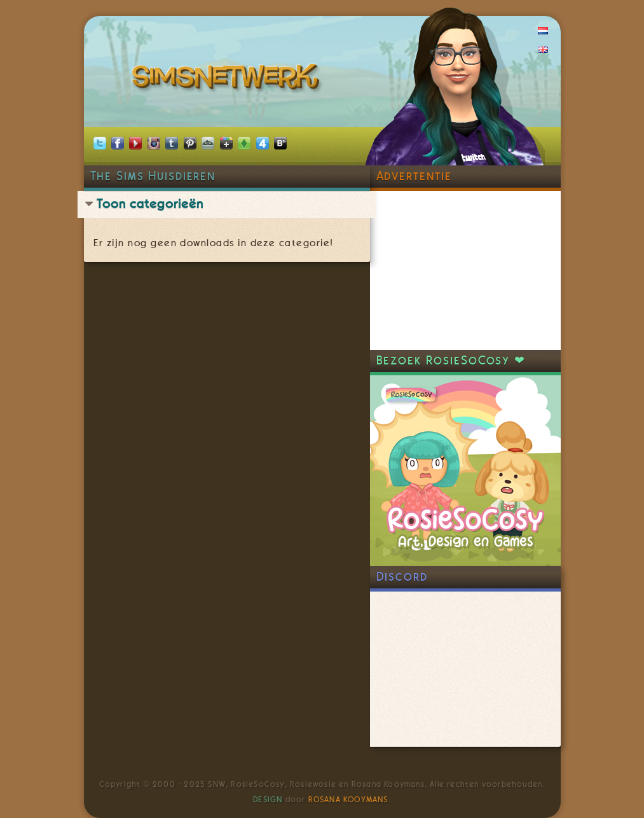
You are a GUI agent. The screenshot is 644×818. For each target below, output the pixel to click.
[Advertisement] (465, 270)
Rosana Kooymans (348, 800)
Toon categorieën (150, 204)
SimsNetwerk (228, 80)
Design (268, 800)
